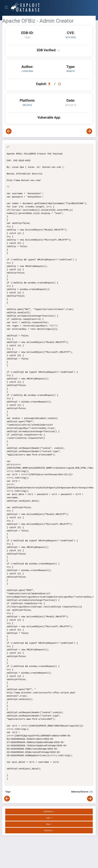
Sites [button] (48, 824)
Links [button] (48, 818)
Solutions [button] (48, 831)
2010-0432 (71, 37)
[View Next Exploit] (89, 131)
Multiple (27, 105)
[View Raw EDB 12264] (60, 84)
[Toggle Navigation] (7, 7)
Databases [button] (48, 811)
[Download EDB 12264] (50, 84)
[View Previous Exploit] (9, 131)
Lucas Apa (27, 71)
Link (91, 792)
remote (71, 71)
